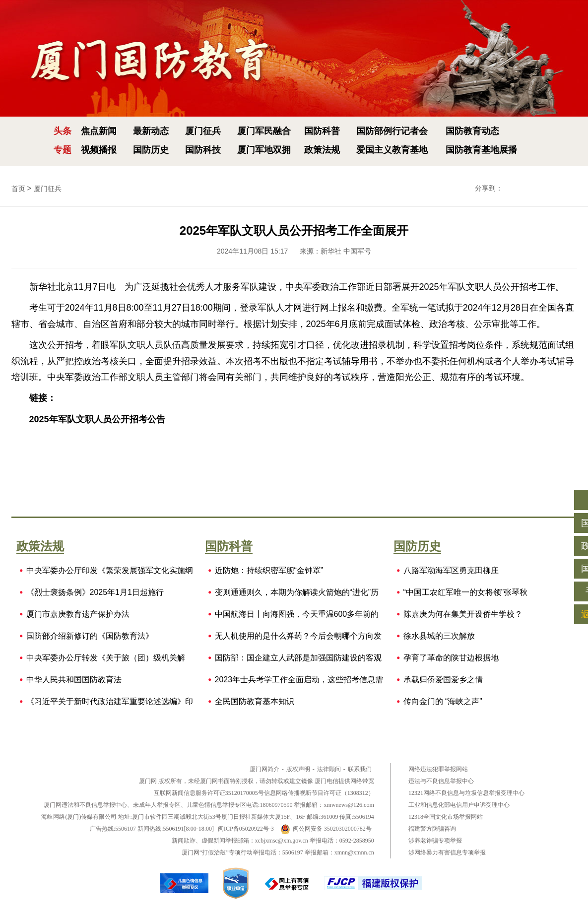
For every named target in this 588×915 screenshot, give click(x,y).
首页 (18, 189)
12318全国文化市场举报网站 (446, 817)
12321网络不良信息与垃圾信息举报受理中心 (466, 793)
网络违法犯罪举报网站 (438, 769)
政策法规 (322, 150)
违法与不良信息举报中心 (441, 781)
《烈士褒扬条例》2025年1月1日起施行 (95, 592)
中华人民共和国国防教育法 (74, 680)
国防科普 (322, 131)
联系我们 (360, 769)
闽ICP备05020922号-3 (246, 829)
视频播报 (99, 150)
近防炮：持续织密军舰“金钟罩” (269, 571)
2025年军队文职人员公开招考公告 (97, 419)
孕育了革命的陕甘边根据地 (451, 658)
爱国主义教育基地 (392, 150)
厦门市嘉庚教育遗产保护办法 (78, 614)
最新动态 (151, 131)
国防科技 (203, 150)
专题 (63, 150)
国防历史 (151, 150)
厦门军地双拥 (264, 150)
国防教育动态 (472, 131)
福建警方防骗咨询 (432, 829)
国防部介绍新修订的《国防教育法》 (90, 636)
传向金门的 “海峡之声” (443, 702)
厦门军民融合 (264, 131)
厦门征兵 (203, 131)
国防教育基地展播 (481, 150)
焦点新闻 (99, 131)
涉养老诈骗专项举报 (435, 841)
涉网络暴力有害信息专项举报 (447, 852)
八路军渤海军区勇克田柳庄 (451, 571)
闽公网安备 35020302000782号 (326, 829)
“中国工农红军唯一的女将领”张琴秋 (466, 592)
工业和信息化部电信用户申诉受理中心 (459, 805)
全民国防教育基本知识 (255, 702)
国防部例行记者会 (392, 131)
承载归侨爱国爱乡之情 (443, 680)
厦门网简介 (264, 769)
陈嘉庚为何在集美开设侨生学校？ (463, 614)
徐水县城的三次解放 (439, 636)
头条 (63, 131)
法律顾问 (329, 769)
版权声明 (298, 769)
